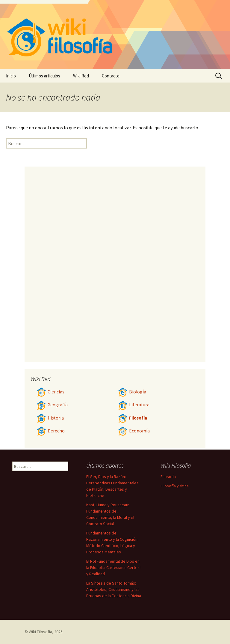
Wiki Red (81, 76)
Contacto (111, 76)
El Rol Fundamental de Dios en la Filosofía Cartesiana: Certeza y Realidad (114, 567)
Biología (132, 392)
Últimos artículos (44, 76)
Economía (134, 431)
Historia (50, 418)
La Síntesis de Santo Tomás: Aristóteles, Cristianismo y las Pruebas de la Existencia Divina (114, 589)
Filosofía (133, 418)
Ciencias (50, 392)
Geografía (52, 405)
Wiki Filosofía (40, 632)
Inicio (11, 76)
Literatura (134, 405)
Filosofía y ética (175, 486)
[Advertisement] (115, 264)
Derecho (51, 431)
